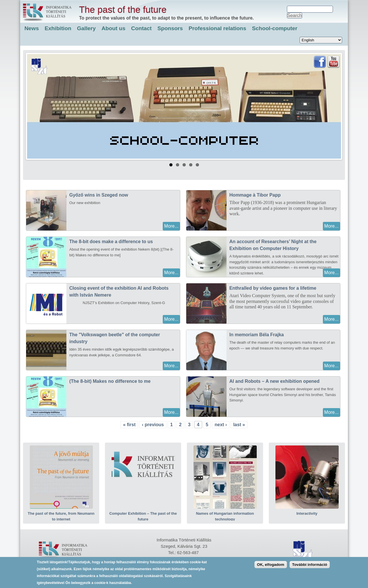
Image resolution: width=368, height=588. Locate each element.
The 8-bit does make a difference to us (111, 242)
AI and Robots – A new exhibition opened (275, 381)
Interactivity (307, 513)
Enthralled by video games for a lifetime (273, 288)
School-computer (275, 28)
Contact (141, 28)
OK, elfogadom (271, 567)
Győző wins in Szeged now (99, 195)
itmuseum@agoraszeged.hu (191, 559)
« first (129, 425)
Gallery (86, 28)
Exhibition (58, 28)
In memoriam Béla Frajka (257, 335)
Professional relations (217, 28)
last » (239, 425)
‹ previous (153, 425)
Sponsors (170, 28)
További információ (310, 567)
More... (171, 226)
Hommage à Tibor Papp (255, 195)
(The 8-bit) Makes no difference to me (110, 381)
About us (113, 28)
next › (221, 425)
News (32, 28)
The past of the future (123, 9)
